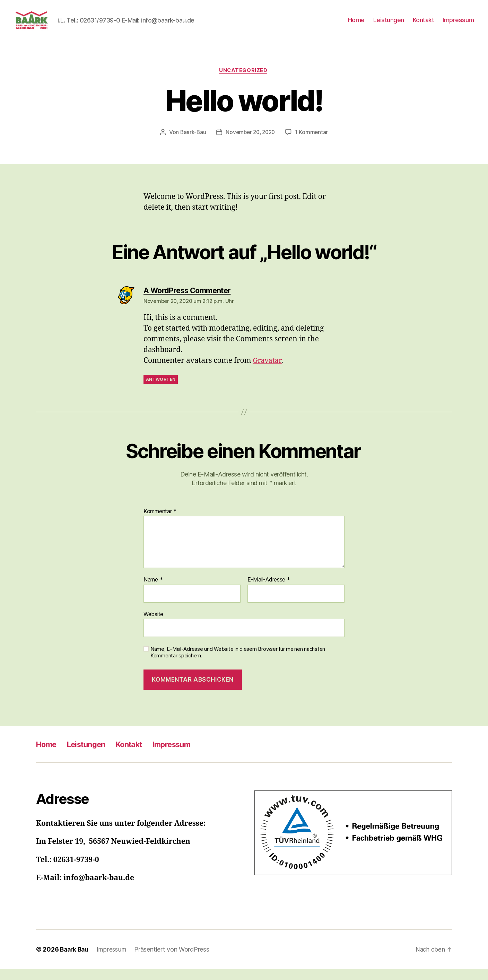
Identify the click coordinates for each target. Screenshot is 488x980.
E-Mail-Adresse (269, 591)
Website (153, 625)
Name (153, 591)
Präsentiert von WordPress (174, 960)
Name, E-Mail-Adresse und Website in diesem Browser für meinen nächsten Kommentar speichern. (238, 664)
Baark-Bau (191, 143)
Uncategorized (244, 81)
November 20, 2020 (250, 143)
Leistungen (389, 25)
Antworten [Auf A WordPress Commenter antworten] (161, 390)
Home (356, 25)
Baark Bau (75, 960)
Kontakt (424, 25)
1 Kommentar (313, 143)
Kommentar (160, 523)
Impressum (458, 25)
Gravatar (268, 372)
